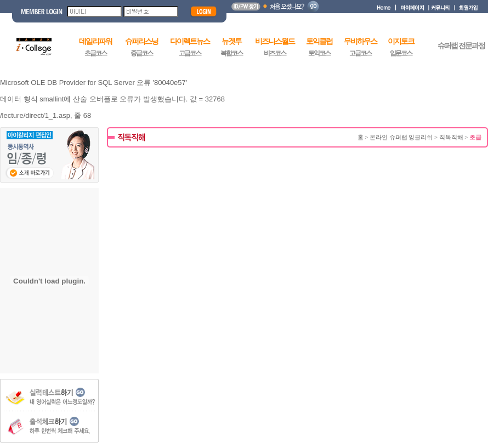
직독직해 (451, 137)
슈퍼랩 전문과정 (461, 46)
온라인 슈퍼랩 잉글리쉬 (401, 137)
